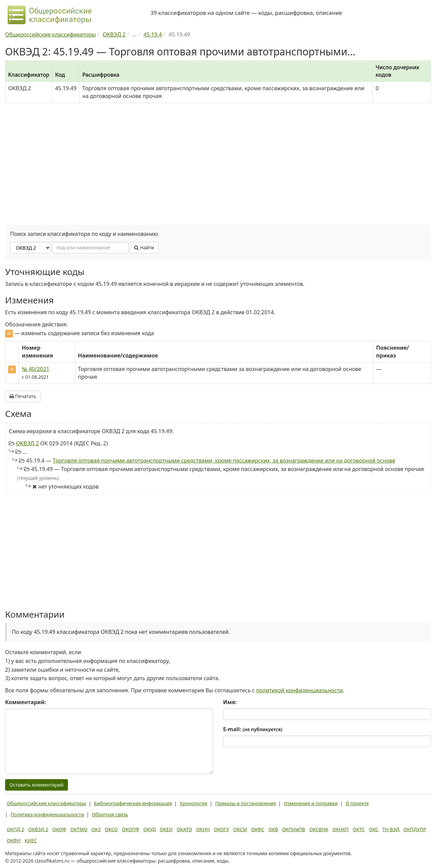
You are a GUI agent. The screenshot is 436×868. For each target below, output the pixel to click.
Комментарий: (26, 702)
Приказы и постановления (246, 803)
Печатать (23, 396)
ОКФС (258, 829)
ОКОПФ (131, 829)
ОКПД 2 (16, 829)
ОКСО (111, 829)
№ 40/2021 (35, 369)
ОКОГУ (222, 829)
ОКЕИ (166, 829)
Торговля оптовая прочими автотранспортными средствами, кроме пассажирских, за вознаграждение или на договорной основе (224, 461)
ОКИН (203, 829)
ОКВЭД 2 (27, 443)
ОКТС (359, 829)
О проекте (357, 803)
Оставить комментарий (37, 785)
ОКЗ (96, 829)
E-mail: (253, 729)
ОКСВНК (319, 829)
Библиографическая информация (133, 803)
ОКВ (273, 829)
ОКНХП (340, 829)
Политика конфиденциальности (47, 814)
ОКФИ (14, 840)
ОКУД (150, 829)
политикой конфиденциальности (300, 690)
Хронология (193, 803)
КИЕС (31, 840)
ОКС (373, 829)
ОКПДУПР (415, 829)
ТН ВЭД (391, 829)
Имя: (230, 702)
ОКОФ (59, 829)
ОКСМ (240, 829)
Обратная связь (110, 814)
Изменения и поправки (311, 803)
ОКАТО (185, 829)
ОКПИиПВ (294, 829)
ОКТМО (79, 829)
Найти (144, 247)
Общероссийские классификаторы (46, 803)
